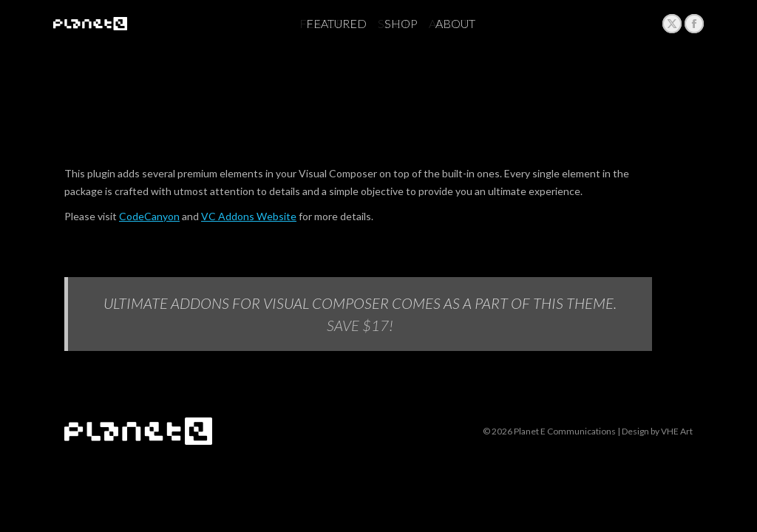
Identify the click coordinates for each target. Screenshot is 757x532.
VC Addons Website (249, 216)
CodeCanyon (149, 216)
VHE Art (677, 431)
